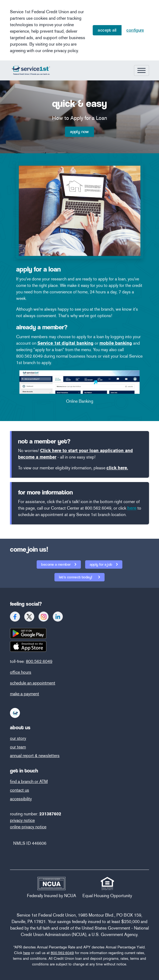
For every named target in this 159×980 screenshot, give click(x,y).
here (27, 953)
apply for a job (101, 564)
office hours (21, 672)
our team (18, 747)
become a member (56, 564)
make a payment (25, 694)
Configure (135, 30)
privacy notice (22, 820)
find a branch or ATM (29, 781)
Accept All (107, 30)
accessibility (21, 799)
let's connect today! (74, 576)
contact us (20, 790)
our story (18, 738)
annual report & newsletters (35, 756)
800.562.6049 (39, 661)
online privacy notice (28, 827)
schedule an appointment (33, 683)
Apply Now (80, 132)
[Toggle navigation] (141, 70)
